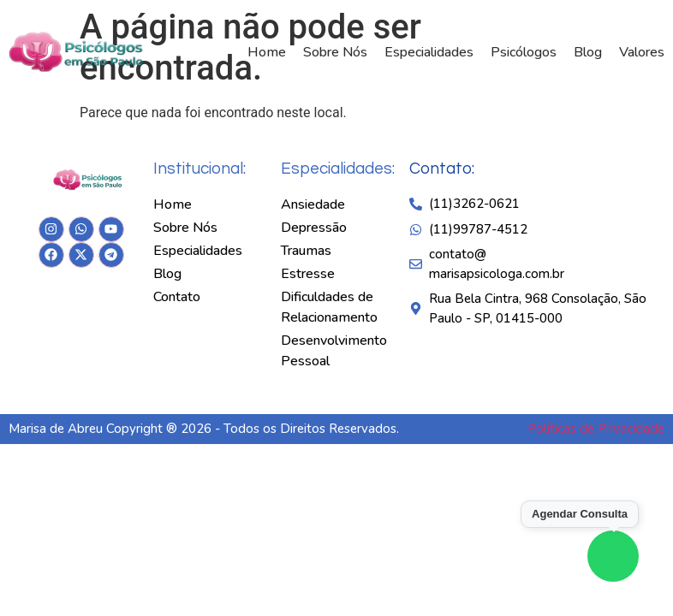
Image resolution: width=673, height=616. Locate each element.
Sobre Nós (335, 52)
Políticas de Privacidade (596, 429)
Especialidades (429, 52)
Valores (642, 52)
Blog (588, 52)
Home (267, 52)
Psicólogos (524, 52)
